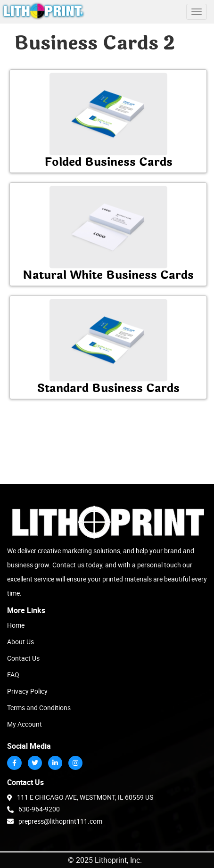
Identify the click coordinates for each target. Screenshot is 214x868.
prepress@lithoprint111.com (55, 821)
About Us (21, 642)
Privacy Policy (27, 691)
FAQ (13, 675)
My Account (25, 724)
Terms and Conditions (39, 708)
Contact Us (23, 658)
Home (16, 625)
